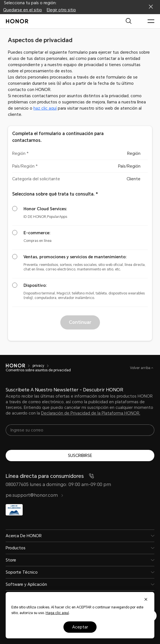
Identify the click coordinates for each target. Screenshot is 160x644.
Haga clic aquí (57, 613)
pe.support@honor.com (35, 495)
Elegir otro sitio (61, 10)
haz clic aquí (45, 108)
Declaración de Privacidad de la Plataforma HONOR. (91, 413)
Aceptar (80, 627)
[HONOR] (15, 366)
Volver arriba (141, 368)
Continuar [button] (80, 322)
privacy (38, 366)
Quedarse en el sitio (23, 10)
